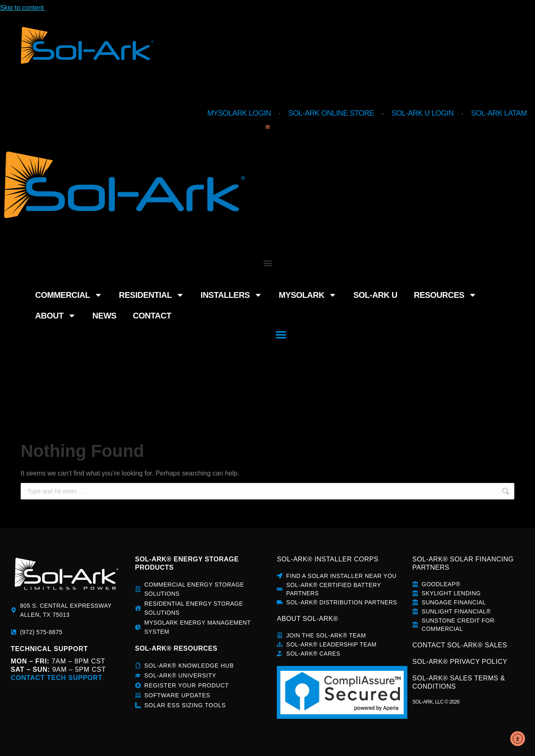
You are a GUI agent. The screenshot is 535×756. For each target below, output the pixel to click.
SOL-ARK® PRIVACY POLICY (460, 662)
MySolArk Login (239, 113)
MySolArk (250, 247)
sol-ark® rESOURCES (176, 648)
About (428, 247)
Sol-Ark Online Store (331, 113)
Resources (368, 247)
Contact (512, 247)
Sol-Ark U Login (423, 113)
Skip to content (28, 8)
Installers (187, 247)
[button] (267, 127)
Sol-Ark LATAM (499, 113)
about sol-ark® (307, 619)
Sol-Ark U (308, 247)
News (471, 247)
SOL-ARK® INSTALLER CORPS (328, 559)
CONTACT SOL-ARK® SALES (460, 645)
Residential (121, 247)
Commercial (49, 247)
